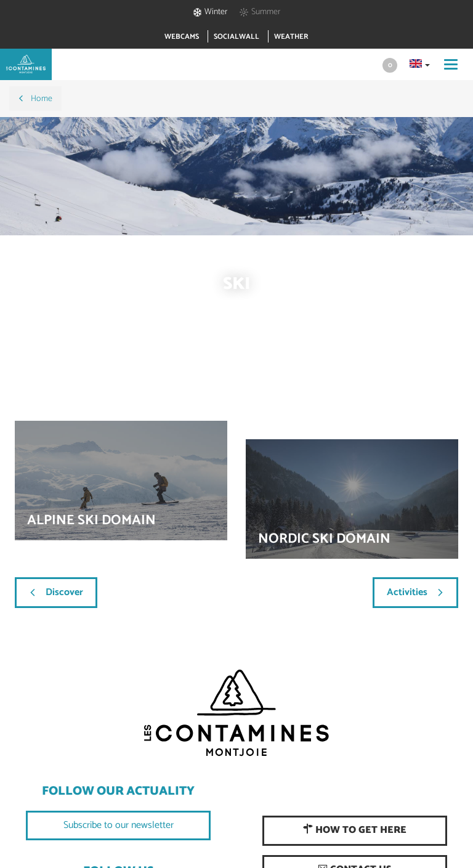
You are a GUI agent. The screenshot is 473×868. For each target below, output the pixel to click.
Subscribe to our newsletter (119, 825)
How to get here (355, 830)
